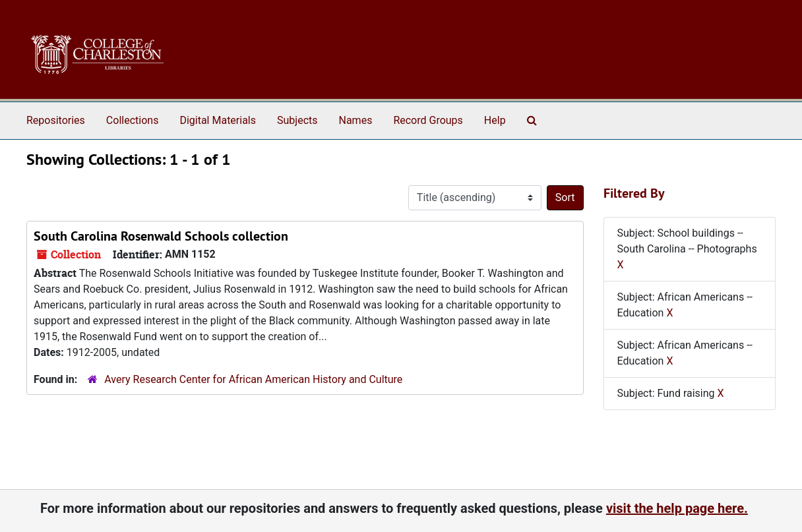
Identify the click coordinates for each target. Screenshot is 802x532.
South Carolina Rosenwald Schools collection (161, 236)
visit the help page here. (677, 508)
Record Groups (428, 120)
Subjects (297, 120)
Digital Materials (218, 120)
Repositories (56, 120)
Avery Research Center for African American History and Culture (253, 379)
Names (356, 120)
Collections (133, 120)
